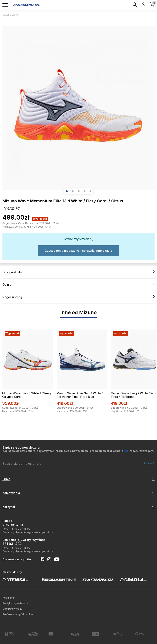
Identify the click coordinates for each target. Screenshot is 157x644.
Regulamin (9, 598)
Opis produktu (78, 272)
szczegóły (146, 451)
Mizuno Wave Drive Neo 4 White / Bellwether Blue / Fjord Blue (80, 395)
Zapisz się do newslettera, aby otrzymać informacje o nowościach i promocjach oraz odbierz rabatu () (78, 451)
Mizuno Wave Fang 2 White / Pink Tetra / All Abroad (133, 395)
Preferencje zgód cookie (18, 614)
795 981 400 (13, 525)
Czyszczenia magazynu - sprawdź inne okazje (78, 251)
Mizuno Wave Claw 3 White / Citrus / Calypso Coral (27, 395)
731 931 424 (12, 544)
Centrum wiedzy (12, 609)
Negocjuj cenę (78, 297)
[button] (67, 191)
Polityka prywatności (15, 603)
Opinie (78, 284)
